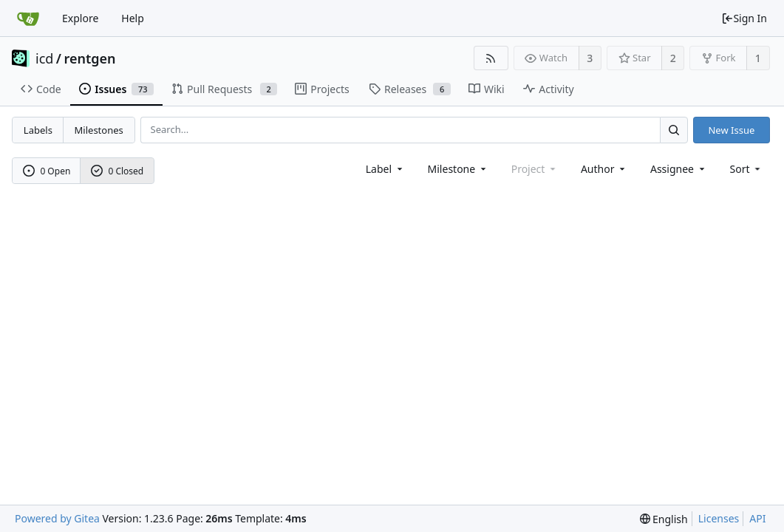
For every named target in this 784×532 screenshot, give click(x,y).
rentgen (90, 58)
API (757, 518)
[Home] (28, 18)
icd (44, 58)
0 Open (47, 171)
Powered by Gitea (57, 518)
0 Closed (117, 171)
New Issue (731, 130)
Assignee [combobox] (679, 169)
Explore (80, 18)
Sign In (744, 18)
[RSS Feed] (491, 58)
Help (133, 18)
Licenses (719, 518)
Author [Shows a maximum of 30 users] (604, 169)
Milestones (99, 130)
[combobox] (385, 169)
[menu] (747, 169)
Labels (38, 130)
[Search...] (674, 130)
